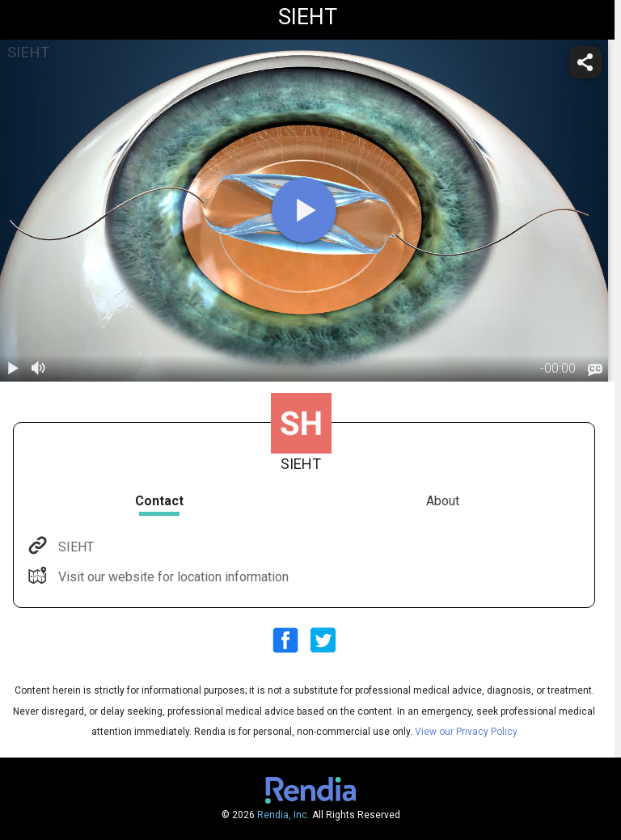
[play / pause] (13, 369)
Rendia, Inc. (283, 815)
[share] (585, 62)
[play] (304, 210)
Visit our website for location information (172, 577)
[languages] (595, 369)
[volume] (39, 369)
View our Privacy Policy (466, 732)
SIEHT (74, 547)
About (443, 501)
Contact (159, 501)
